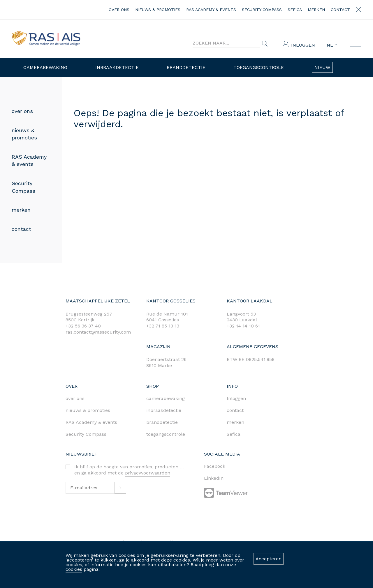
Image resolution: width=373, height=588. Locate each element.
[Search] (226, 43)
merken (316, 10)
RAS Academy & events (211, 10)
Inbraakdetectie (117, 67)
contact (340, 10)
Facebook (215, 466)
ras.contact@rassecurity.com (98, 332)
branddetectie (162, 422)
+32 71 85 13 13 (163, 326)
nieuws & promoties (158, 10)
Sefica (295, 10)
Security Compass (262, 10)
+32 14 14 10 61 (243, 326)
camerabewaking (166, 398)
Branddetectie (186, 67)
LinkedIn (214, 478)
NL (332, 45)
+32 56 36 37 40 (83, 326)
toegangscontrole (166, 434)
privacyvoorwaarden (148, 473)
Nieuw (322, 67)
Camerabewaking (45, 67)
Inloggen (303, 45)
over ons (119, 10)
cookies (74, 569)
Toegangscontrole (259, 67)
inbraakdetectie (164, 410)
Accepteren (269, 559)
